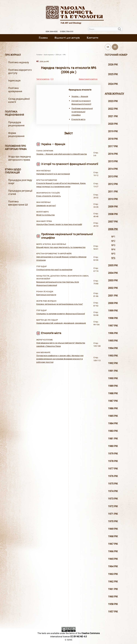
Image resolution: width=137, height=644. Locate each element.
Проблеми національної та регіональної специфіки (82, 112)
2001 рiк (113, 296)
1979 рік (113, 454)
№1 (113, 237)
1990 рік (113, 378)
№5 (113, 254)
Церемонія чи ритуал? (46, 206)
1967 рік (113, 544)
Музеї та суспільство (46, 215)
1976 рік (113, 476)
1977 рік (113, 469)
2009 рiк (113, 207)
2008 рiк (113, 214)
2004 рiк (113, 273)
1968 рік (113, 536)
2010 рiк (113, 199)
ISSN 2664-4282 (52, 32)
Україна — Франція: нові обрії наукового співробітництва (62, 154)
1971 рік (113, 514)
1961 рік (113, 589)
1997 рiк (113, 326)
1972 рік (113, 506)
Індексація (14, 81)
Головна (43, 38)
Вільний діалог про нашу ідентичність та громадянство (61, 247)
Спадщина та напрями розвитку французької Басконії (61, 314)
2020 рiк (113, 124)
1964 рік (113, 566)
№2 (113, 241)
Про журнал (13, 55)
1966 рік (113, 551)
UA (108, 47)
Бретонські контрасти (46, 295)
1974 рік (113, 491)
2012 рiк (113, 184)
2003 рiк (113, 280)
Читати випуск (43, 79)
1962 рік (113, 582)
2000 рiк (113, 303)
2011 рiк (113, 192)
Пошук (121, 29)
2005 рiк (113, 265)
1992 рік (113, 363)
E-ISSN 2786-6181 (67, 32)
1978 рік (113, 461)
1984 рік (113, 423)
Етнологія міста (78, 119)
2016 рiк (113, 154)
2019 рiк (113, 131)
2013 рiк (113, 177)
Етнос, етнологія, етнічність (49, 196)
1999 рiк (113, 311)
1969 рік (113, 529)
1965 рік (113, 559)
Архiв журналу (114, 94)
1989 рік (113, 386)
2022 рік (113, 109)
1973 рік (113, 499)
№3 (113, 245)
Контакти (92, 38)
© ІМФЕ (69, 640)
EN (115, 47)
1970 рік (113, 521)
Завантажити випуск (88, 79)
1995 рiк (113, 341)
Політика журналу (19, 62)
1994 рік (113, 348)
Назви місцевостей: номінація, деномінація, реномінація (61, 323)
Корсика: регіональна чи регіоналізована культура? (60, 304)
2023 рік (113, 101)
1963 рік (113, 574)
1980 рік (113, 446)
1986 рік (113, 408)
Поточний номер (116, 55)
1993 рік (113, 356)
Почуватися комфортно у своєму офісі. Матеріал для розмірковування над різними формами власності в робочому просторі (60, 359)
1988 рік (113, 393)
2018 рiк (113, 139)
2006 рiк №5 (44, 62)
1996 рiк (113, 333)
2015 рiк (113, 161)
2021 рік (113, 116)
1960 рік (113, 597)
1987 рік (113, 401)
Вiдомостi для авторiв (67, 38)
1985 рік (113, 416)
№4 (113, 249)
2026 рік (113, 65)
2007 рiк (113, 222)
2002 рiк (113, 288)
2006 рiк (113, 229)
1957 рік (113, 612)
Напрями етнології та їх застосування (53, 174)
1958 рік (113, 604)
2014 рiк (113, 169)
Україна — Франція (80, 96)
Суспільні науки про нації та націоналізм (54, 270)
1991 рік (113, 371)
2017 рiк (113, 146)
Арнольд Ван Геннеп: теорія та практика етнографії (59, 224)
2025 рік (113, 74)
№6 (113, 258)
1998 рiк (113, 318)
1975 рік (113, 484)
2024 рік (113, 84)
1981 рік (113, 439)
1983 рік (113, 431)
